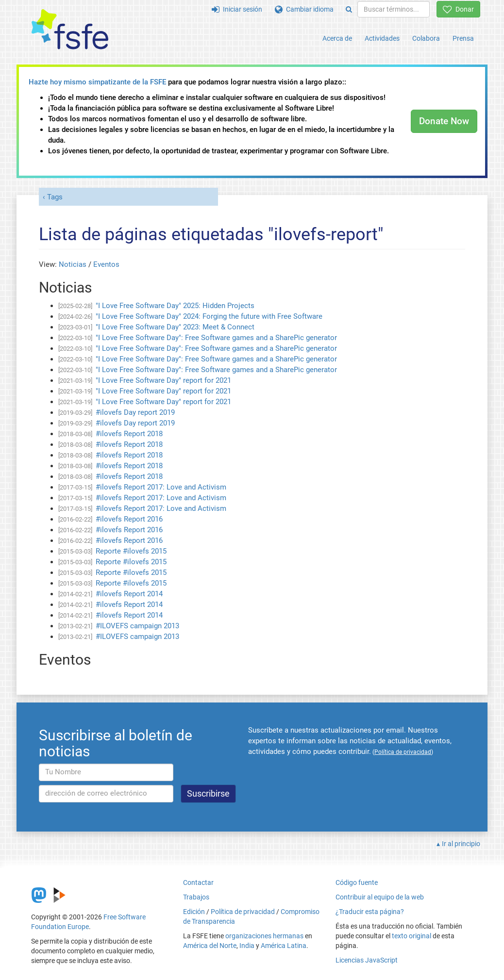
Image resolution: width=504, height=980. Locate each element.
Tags (55, 197)
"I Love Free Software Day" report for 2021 (163, 380)
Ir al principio (461, 844)
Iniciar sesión (237, 9)
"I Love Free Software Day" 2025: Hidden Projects (175, 306)
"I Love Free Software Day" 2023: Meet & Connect (175, 327)
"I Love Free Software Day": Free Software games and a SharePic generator (216, 338)
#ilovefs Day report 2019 (135, 412)
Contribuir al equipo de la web (380, 897)
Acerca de (337, 38)
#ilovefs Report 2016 (129, 519)
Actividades (382, 38)
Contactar (198, 882)
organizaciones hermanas (264, 936)
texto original (412, 936)
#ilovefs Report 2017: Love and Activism (161, 487)
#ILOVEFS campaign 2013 (137, 626)
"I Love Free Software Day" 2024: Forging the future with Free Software (209, 316)
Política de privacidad (243, 912)
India (247, 946)
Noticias (73, 264)
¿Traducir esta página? (370, 912)
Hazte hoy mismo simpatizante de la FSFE (97, 82)
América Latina (284, 946)
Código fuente (357, 882)
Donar (458, 9)
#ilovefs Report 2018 (129, 434)
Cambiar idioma (304, 9)
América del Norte (210, 946)
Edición (194, 912)
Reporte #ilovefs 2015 (131, 551)
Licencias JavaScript (367, 960)
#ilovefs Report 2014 (129, 594)
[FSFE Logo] (70, 30)
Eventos (106, 264)
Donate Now (444, 121)
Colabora (426, 38)
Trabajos (196, 897)
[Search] (349, 9)
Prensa (463, 38)
